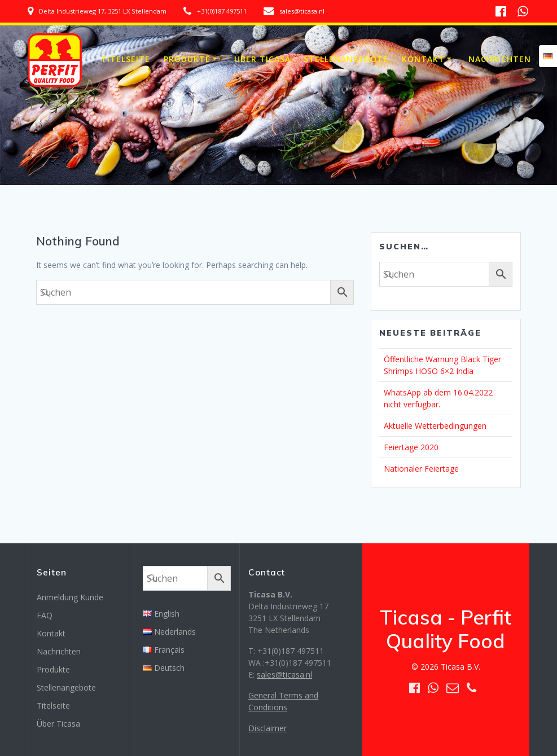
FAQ (45, 615)
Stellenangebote (346, 59)
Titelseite (126, 59)
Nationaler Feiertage (421, 469)
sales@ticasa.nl (284, 674)
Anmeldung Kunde (70, 597)
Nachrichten (500, 59)
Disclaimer (267, 728)
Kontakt (423, 59)
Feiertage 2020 (411, 447)
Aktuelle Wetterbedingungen (435, 426)
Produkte (187, 59)
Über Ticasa (262, 59)
